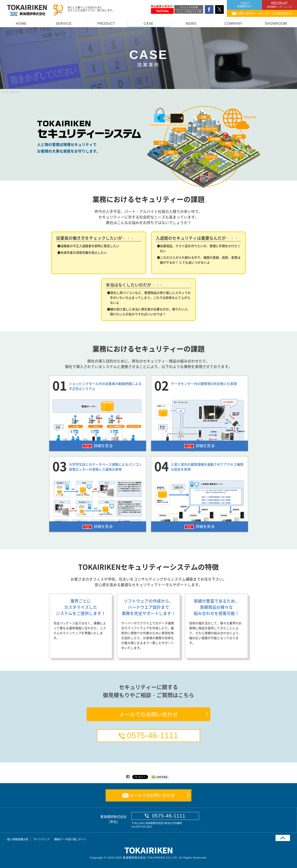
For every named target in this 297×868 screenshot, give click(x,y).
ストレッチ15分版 (189, 7)
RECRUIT (279, 5)
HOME (21, 24)
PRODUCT (106, 24)
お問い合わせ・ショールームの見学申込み (265, 13)
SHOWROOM (276, 24)
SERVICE (64, 24)
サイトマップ (41, 839)
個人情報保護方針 (18, 839)
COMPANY (234, 24)
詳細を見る (101, 446)
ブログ (244, 5)
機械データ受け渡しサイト (70, 839)
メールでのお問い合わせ (148, 714)
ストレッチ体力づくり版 (189, 11)
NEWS (191, 24)
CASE (149, 24)
